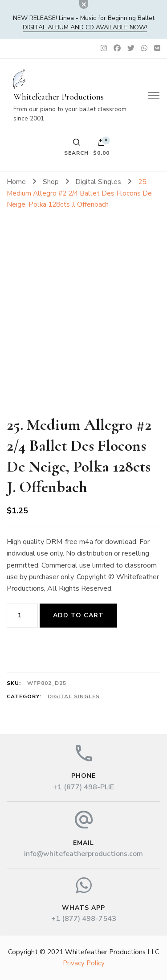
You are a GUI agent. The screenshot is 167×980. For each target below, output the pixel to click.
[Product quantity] (22, 616)
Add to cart (78, 615)
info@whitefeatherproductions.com (83, 854)
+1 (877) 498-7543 (84, 919)
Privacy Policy (84, 963)
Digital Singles (74, 696)
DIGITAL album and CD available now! (85, 27)
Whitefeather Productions (59, 97)
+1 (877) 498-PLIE (83, 787)
